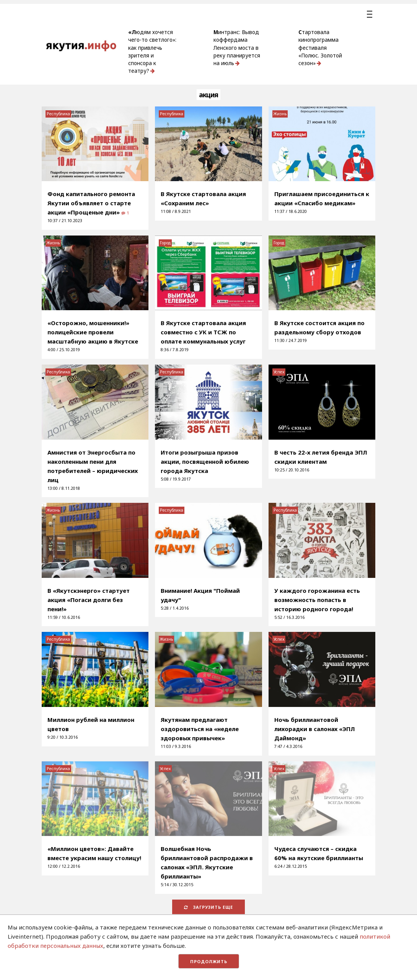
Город (165, 243)
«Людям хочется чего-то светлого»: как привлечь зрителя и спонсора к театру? (152, 52)
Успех (279, 372)
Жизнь (280, 114)
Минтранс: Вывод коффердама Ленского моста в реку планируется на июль (237, 48)
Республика (58, 114)
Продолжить (209, 961)
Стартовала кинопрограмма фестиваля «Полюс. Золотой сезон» (320, 48)
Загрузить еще (208, 907)
